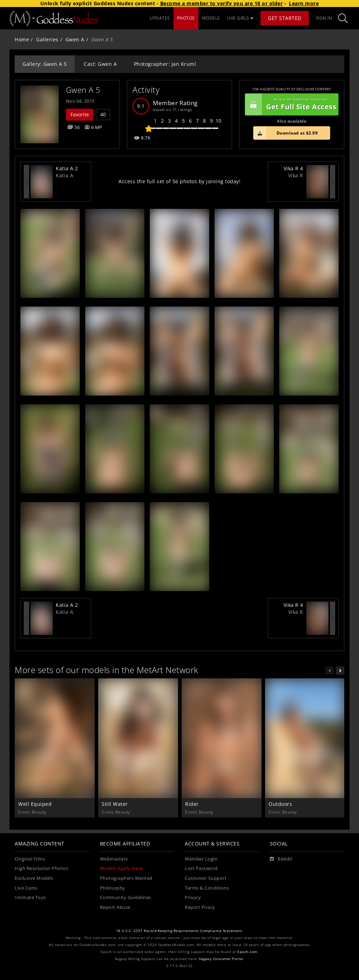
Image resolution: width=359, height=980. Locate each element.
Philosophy (113, 888)
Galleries (47, 39)
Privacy (193, 897)
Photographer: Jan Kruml (165, 64)
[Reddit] (281, 859)
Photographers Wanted (126, 878)
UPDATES (160, 18)
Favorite (80, 114)
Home (22, 39)
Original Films (30, 859)
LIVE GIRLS (241, 18)
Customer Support (206, 878)
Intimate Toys (30, 897)
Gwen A (75, 39)
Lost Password (201, 868)
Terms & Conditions (207, 888)
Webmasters (114, 859)
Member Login (201, 859)
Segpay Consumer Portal (221, 959)
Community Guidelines (126, 897)
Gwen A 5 (83, 90)
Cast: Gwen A (100, 64)
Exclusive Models (34, 878)
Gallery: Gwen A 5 (45, 64)
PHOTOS (186, 18)
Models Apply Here (121, 868)
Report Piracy (200, 907)
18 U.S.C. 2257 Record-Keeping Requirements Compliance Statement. (180, 931)
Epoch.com (247, 952)
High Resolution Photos (41, 868)
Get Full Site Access (291, 104)
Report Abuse (115, 907)
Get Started (285, 18)
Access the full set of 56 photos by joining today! (179, 181)
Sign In (324, 18)
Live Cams (26, 888)
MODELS (211, 18)
